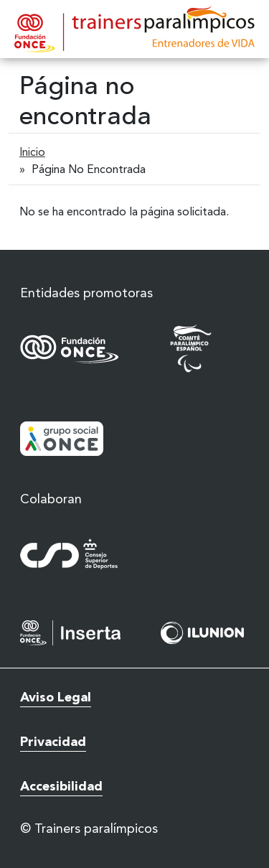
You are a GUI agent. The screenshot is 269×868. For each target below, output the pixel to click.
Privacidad (53, 742)
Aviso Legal (56, 698)
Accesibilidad (61, 787)
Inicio (32, 153)
